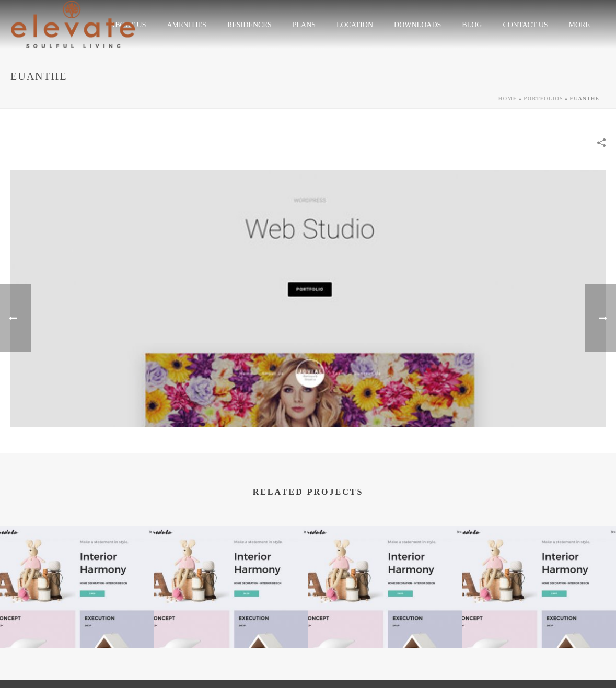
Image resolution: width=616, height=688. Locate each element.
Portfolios (543, 98)
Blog (472, 25)
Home (508, 98)
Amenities (186, 25)
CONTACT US (525, 25)
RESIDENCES (249, 25)
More (579, 25)
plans (304, 25)
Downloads (417, 25)
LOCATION (355, 25)
